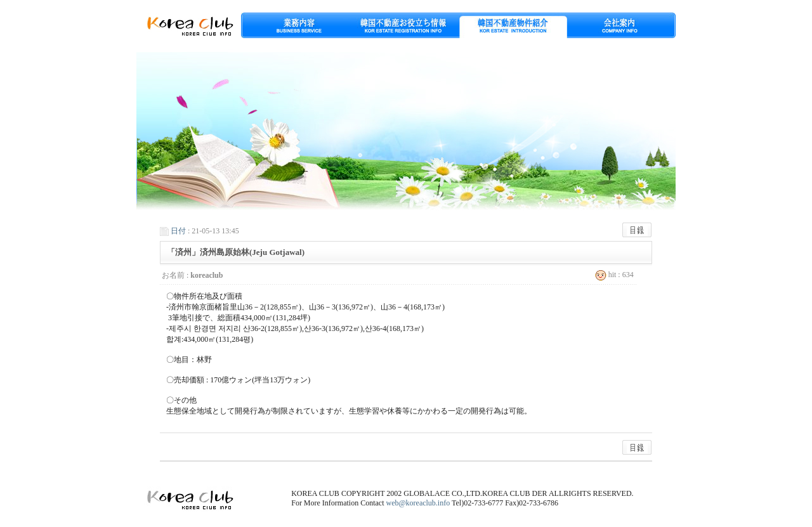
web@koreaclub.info (418, 503)
